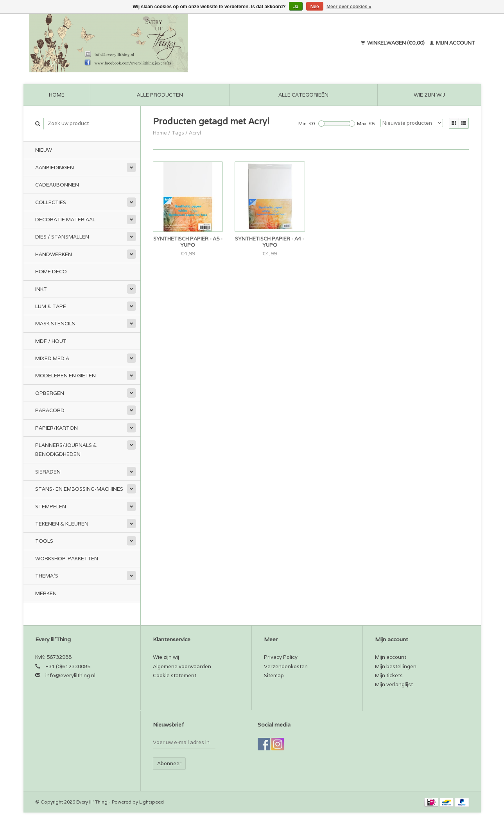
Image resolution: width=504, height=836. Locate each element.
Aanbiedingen (55, 168)
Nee (315, 7)
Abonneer (169, 763)
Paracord (50, 410)
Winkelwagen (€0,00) (393, 43)
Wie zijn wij (429, 95)
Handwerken (54, 254)
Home (57, 95)
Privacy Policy (281, 657)
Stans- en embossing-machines (79, 489)
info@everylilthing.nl (70, 675)
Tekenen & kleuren (62, 524)
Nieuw (44, 150)
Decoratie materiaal (65, 220)
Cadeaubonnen (57, 185)
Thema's (47, 576)
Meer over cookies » (349, 7)
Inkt (41, 289)
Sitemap (274, 675)
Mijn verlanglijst (394, 684)
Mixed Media (52, 358)
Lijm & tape (51, 306)
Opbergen (50, 393)
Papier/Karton (56, 428)
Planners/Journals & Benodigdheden (66, 450)
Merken (46, 593)
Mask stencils (55, 324)
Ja (296, 7)
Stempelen (51, 507)
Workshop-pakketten (67, 559)
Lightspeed (152, 802)
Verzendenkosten (286, 666)
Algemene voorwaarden (182, 666)
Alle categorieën (303, 95)
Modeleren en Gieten (65, 376)
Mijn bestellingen (396, 666)
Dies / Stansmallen (62, 237)
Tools (44, 541)
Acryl (195, 133)
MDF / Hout (51, 341)
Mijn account (452, 43)
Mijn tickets (389, 675)
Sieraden (48, 472)
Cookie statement (175, 675)
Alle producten (160, 95)
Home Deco (51, 272)
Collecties (51, 202)
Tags (178, 133)
